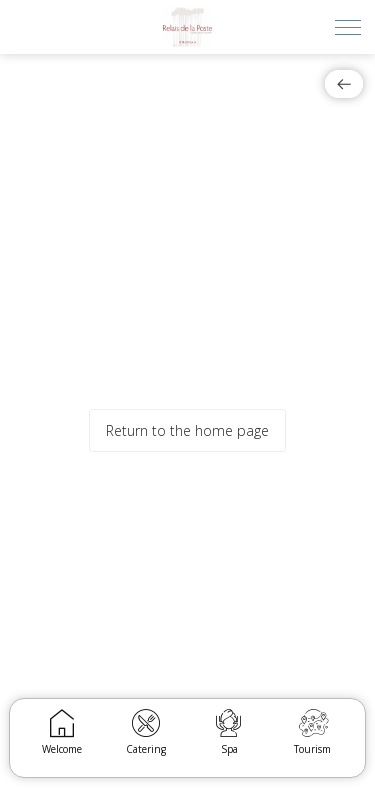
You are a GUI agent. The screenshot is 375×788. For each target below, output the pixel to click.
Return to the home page (187, 430)
